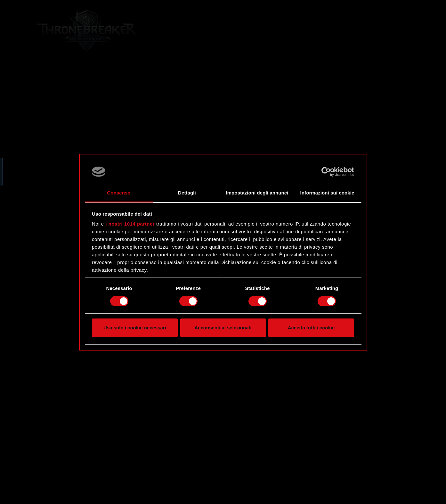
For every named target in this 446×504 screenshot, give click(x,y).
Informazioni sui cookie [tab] (327, 193)
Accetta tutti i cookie (311, 328)
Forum (47, 146)
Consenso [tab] (119, 193)
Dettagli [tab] (187, 193)
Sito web (50, 134)
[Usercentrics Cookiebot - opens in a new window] (326, 172)
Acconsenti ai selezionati (223, 328)
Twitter (47, 159)
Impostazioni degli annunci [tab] (257, 193)
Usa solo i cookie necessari (135, 328)
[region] (76, 252)
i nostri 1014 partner (130, 224)
